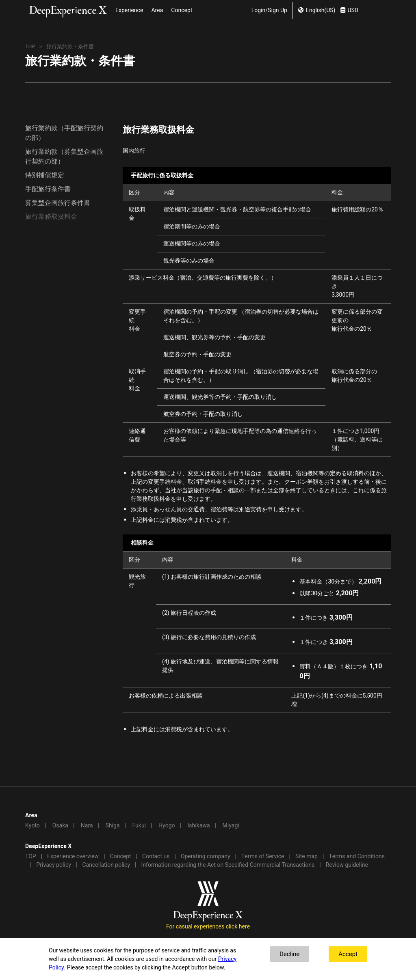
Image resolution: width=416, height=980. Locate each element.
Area (157, 10)
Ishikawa (198, 826)
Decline (289, 954)
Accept (348, 954)
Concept (182, 10)
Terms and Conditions (357, 856)
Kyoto (32, 826)
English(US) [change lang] (317, 10)
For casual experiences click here (208, 927)
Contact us (156, 856)
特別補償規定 (45, 175)
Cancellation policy (106, 865)
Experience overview (73, 856)
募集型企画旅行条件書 (58, 203)
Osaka (60, 826)
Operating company (206, 856)
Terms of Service (263, 856)
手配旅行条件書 (48, 189)
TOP (30, 46)
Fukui (139, 826)
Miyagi (231, 826)
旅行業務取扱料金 (51, 217)
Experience (129, 10)
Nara (87, 826)
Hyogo (167, 826)
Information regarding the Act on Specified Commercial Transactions (228, 865)
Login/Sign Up (269, 10)
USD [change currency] (349, 10)
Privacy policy (54, 865)
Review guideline (347, 865)
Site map (307, 856)
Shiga (113, 826)
